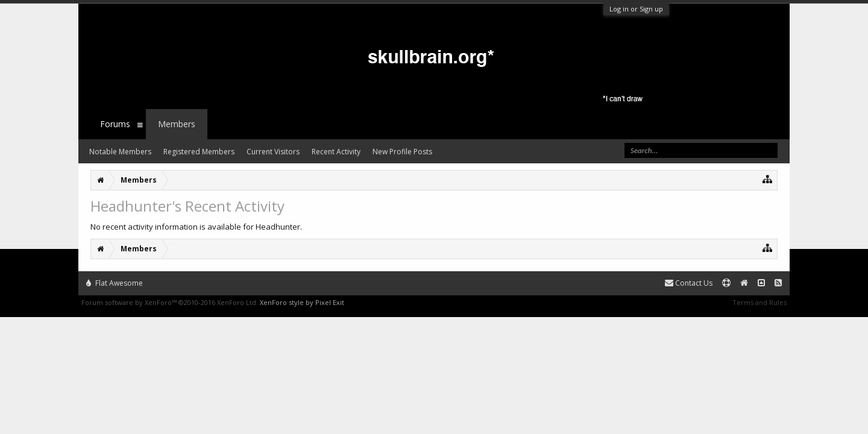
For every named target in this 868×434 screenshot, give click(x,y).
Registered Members (199, 152)
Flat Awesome (115, 283)
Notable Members (120, 152)
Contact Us (689, 283)
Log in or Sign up (636, 9)
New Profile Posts (402, 152)
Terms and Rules (759, 302)
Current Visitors (273, 152)
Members (177, 124)
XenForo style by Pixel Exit (302, 302)
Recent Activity (336, 152)
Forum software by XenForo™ (170, 302)
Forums (115, 124)
